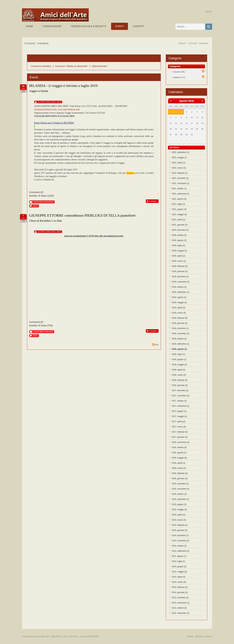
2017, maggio (179, 416)
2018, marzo (179, 375)
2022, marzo (179, 168)
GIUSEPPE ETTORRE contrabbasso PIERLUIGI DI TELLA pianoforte (82, 215)
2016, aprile (179, 463)
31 (176, 112)
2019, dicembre (180, 277)
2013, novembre (181, 603)
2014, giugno (179, 567)
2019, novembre (181, 282)
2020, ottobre (179, 235)
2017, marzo (179, 427)
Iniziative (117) (179, 77)
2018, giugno (179, 359)
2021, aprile (179, 220)
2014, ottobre (179, 546)
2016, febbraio (180, 473)
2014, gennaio (180, 592)
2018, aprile (179, 370)
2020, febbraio (180, 266)
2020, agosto (179, 240)
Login (208, 12)
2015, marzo (179, 520)
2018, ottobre (179, 339)
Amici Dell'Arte (53, 102)
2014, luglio (178, 561)
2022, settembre (181, 152)
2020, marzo (179, 261)
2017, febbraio (180, 432)
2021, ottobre (179, 189)
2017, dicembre (180, 390)
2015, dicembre (180, 484)
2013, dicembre (180, 598)
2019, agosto (179, 297)
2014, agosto (179, 556)
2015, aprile (179, 515)
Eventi (182, 43)
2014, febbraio (180, 587)
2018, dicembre (180, 328)
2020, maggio (179, 251)
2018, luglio (178, 354)
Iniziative (49, 202)
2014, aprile (179, 577)
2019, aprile (179, 308)
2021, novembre (181, 183)
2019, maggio (179, 302)
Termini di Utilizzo (204, 636)
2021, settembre (181, 194)
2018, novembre (181, 334)
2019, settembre (181, 292)
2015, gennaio (180, 530)
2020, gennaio (180, 271)
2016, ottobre (179, 447)
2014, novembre (181, 541)
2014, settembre (181, 551)
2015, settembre (181, 499)
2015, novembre (181, 489)
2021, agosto (179, 199)
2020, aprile (179, 256)
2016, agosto (179, 453)
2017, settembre (181, 406)
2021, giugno (179, 209)
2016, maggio (179, 458)
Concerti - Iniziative (198, 43)
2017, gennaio (180, 437)
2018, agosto (179, 349)
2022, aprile (179, 163)
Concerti (49, 332)
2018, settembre (181, 344)
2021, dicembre (180, 178)
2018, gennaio (180, 385)
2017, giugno (179, 411)
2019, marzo (179, 313)
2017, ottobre (179, 401)
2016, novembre (181, 442)
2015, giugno (179, 504)
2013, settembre (181, 613)
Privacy (190, 636)
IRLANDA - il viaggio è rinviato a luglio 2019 (63, 86)
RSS (155, 345)
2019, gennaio (180, 323)
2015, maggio (179, 510)
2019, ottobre (179, 287)
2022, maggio (179, 157)
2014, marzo (179, 582)
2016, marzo (179, 468)
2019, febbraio (180, 318)
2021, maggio (179, 214)
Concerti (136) (179, 72)
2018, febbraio (180, 380)
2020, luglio (178, 246)
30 (171, 112)
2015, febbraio (180, 525)
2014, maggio (179, 572)
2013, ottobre (179, 608)
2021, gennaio (180, 225)
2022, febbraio (180, 173)
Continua (153, 201)
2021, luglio (178, 204)
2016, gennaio (180, 478)
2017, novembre (181, 396)
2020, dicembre (180, 230)
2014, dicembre (180, 535)
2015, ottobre (179, 494)
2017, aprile (179, 422)
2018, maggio (179, 365)
